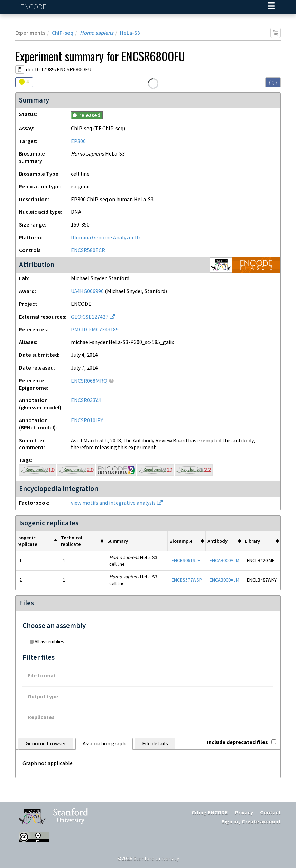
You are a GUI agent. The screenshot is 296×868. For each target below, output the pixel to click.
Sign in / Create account (251, 822)
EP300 (78, 141)
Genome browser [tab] (46, 744)
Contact (270, 813)
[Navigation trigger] (271, 7)
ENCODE (34, 7)
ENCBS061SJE (186, 561)
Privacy (244, 813)
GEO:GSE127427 (90, 317)
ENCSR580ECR (88, 251)
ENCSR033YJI (86, 401)
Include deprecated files (241, 742)
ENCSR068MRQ (89, 381)
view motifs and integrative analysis (113, 503)
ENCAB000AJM (224, 561)
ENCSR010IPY (87, 421)
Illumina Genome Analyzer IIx (106, 238)
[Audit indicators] (24, 82)
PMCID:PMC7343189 (95, 330)
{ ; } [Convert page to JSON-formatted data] (273, 82)
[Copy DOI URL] (20, 70)
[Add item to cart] (276, 33)
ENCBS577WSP (187, 580)
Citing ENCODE (210, 813)
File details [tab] (155, 744)
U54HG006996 (87, 291)
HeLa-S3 (130, 33)
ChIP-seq (63, 33)
